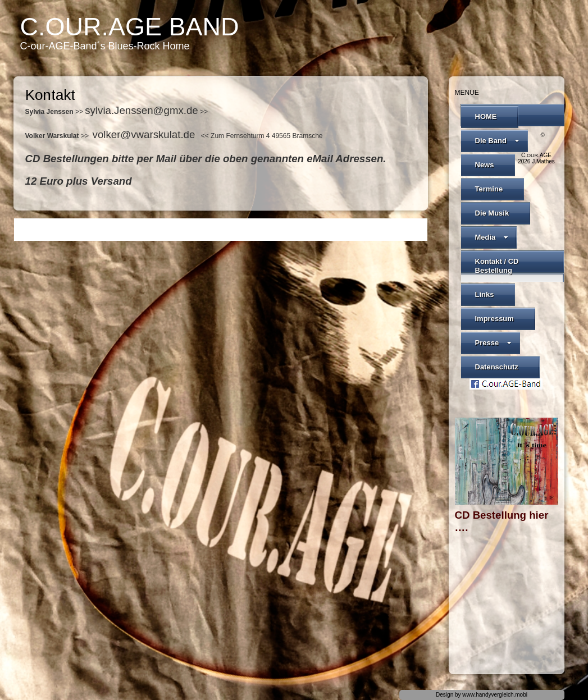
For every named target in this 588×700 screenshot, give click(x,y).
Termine (489, 189)
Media (492, 237)
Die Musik (492, 213)
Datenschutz (497, 367)
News (485, 165)
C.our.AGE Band (130, 27)
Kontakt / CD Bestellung (497, 266)
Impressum (494, 319)
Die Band (497, 141)
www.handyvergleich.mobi (495, 695)
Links (485, 294)
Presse (494, 343)
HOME (486, 116)
